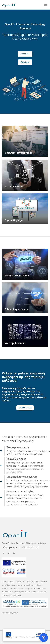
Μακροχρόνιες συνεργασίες (22, 477)
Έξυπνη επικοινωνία (18, 447)
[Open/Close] (46, 4)
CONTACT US (25, 407)
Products (25, 54)
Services (25, 62)
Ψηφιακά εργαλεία (10, 613)
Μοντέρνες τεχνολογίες (20, 491)
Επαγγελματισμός (16, 459)
